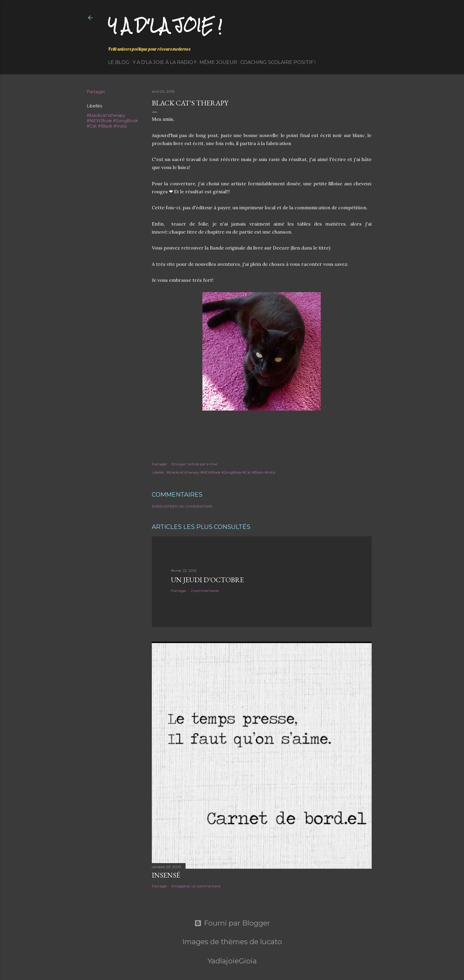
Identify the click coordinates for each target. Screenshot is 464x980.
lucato (271, 942)
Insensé (166, 875)
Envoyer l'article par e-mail (195, 464)
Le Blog (119, 62)
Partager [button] (96, 92)
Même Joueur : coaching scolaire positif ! (257, 62)
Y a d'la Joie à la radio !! (164, 62)
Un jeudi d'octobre (207, 580)
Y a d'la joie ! (165, 25)
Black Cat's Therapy (190, 103)
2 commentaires (205, 591)
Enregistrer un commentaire (182, 506)
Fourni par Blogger (232, 923)
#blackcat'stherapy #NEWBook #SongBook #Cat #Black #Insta (112, 121)
